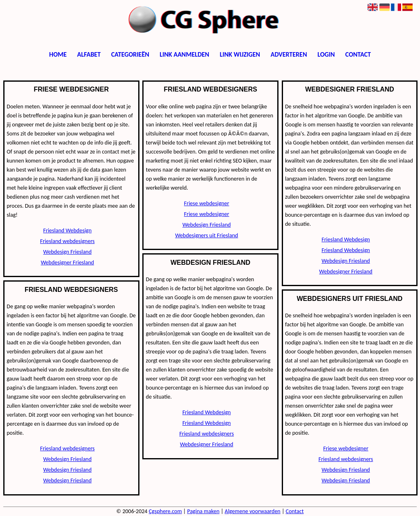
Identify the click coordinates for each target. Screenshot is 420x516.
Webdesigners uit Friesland (207, 235)
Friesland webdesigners (67, 241)
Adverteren (289, 54)
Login (326, 54)
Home (58, 54)
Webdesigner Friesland (67, 263)
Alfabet (89, 54)
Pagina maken (203, 511)
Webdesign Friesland (67, 252)
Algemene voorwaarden (253, 511)
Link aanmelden (184, 54)
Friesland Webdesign (67, 230)
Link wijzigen (240, 54)
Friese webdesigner (207, 203)
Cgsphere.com (165, 511)
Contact (358, 54)
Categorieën (130, 54)
